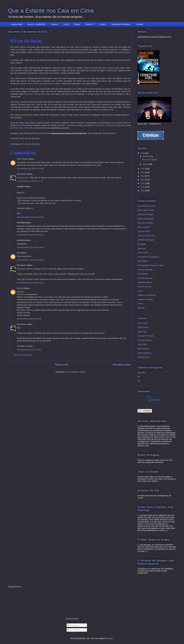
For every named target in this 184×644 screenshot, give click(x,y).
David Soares (143, 327)
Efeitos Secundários (146, 219)
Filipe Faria (142, 332)
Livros (66, 24)
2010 (143, 187)
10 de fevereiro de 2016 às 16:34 (31, 247)
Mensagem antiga (122, 365)
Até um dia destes (150, 160)
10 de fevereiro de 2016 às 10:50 (31, 217)
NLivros (20, 288)
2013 (143, 176)
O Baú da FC (143, 253)
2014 (143, 172)
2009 (143, 191)
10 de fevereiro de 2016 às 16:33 (31, 235)
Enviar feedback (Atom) (76, 372)
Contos (102, 24)
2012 (143, 180)
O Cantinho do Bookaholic (148, 257)
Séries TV (90, 24)
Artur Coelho (22, 159)
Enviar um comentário (23, 355)
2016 (143, 153)
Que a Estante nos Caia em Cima (51, 11)
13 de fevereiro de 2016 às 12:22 (31, 283)
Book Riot (142, 372)
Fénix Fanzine (143, 227)
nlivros (140, 304)
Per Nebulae (143, 274)
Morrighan (142, 244)
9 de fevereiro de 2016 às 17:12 (30, 181)
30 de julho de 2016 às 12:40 (29, 350)
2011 (143, 183)
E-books (140, 24)
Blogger (110, 638)
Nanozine (142, 248)
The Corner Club (144, 287)
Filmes (77, 24)
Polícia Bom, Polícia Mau (23, 128)
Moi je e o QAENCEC (37, 24)
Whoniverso (100, 125)
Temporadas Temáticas (121, 24)
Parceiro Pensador (145, 270)
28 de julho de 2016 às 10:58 (29, 319)
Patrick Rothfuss (144, 353)
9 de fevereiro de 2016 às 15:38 (30, 169)
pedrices (141, 308)
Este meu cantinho (145, 223)
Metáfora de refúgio (146, 240)
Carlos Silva (143, 323)
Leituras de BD (144, 231)
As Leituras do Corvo (146, 206)
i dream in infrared (145, 299)
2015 (143, 169)
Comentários (74, 630)
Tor (139, 381)
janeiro (146, 164)
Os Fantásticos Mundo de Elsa (150, 265)
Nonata (22, 125)
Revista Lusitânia (145, 282)
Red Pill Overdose (145, 278)
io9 (139, 377)
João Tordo (142, 344)
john (19, 253)
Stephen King (143, 357)
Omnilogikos (143, 261)
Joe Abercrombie (145, 340)
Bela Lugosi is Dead (146, 210)
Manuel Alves (143, 349)
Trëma (140, 291)
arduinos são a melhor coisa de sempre (37, 84)
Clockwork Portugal (146, 214)
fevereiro (147, 156)
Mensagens (73, 625)
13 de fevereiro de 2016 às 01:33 (31, 260)
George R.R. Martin (146, 336)
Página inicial (17, 24)
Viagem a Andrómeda (147, 295)
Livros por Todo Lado (146, 236)
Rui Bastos (22, 174)
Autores (55, 24)
